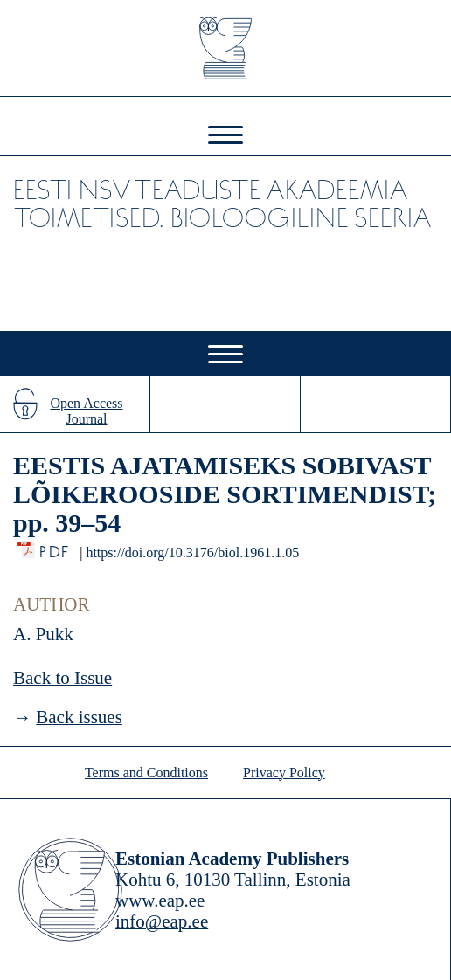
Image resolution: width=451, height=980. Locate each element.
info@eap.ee (162, 921)
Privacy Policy (284, 773)
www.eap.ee (160, 901)
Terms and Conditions (146, 773)
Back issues (79, 717)
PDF (56, 547)
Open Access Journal (86, 411)
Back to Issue (62, 678)
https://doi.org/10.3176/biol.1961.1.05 (192, 552)
